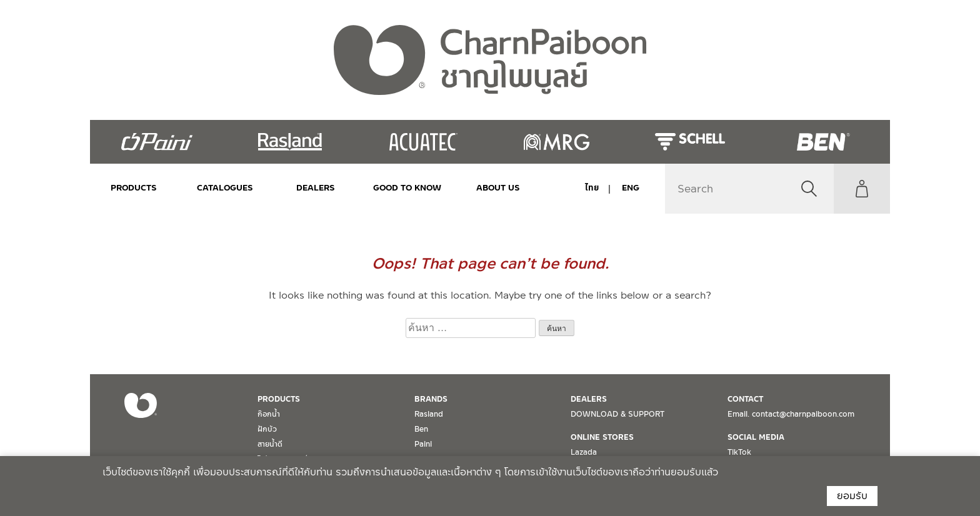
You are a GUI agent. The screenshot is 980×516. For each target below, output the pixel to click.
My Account (862, 189)
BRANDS (431, 399)
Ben (421, 429)
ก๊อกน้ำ (269, 414)
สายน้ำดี (270, 444)
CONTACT (745, 399)
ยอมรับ (852, 496)
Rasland (429, 414)
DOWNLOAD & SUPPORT (617, 414)
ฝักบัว (267, 429)
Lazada (584, 452)
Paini (423, 444)
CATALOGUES (225, 188)
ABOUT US (498, 188)
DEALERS (316, 188)
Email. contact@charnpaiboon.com (791, 414)
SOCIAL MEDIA (756, 437)
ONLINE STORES (602, 437)
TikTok (739, 452)
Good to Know (407, 188)
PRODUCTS (134, 188)
